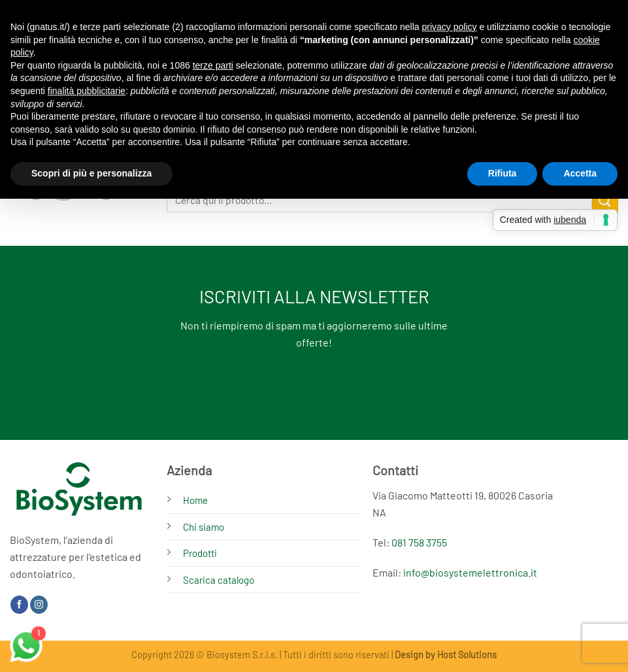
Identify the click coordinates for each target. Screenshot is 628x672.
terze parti (213, 65)
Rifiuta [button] (503, 173)
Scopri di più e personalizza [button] (91, 173)
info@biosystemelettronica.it (470, 572)
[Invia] (605, 200)
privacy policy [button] (450, 27)
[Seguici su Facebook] (19, 605)
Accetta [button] (580, 173)
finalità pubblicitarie (87, 91)
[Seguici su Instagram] (39, 605)
